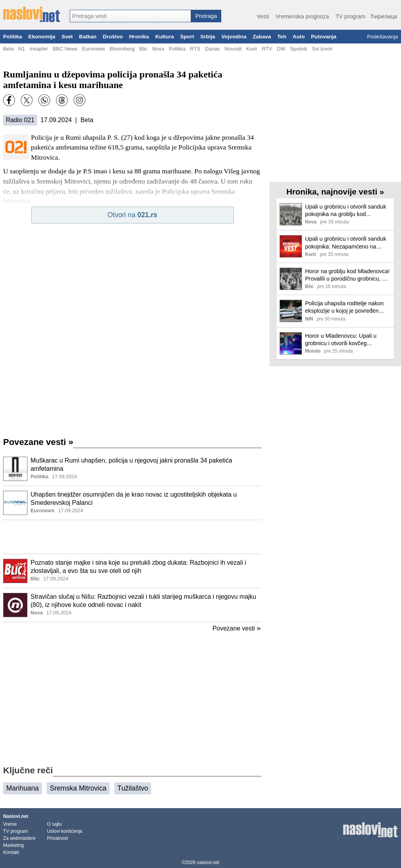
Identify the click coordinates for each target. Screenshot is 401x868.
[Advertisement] (132, 537)
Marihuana (23, 788)
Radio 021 (20, 120)
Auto (299, 37)
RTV (267, 49)
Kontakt (11, 852)
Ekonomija (42, 37)
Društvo (113, 37)
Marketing (14, 845)
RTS (195, 49)
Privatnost (57, 838)
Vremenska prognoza (302, 16)
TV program (350, 16)
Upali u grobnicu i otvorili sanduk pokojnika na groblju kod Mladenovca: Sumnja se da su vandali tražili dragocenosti (346, 211)
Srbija (208, 37)
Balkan (88, 37)
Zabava (262, 37)
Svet (67, 37)
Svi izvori (322, 49)
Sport (187, 37)
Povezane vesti (38, 442)
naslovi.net (208, 863)
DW (281, 49)
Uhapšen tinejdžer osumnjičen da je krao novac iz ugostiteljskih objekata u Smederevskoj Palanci (134, 499)
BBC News (65, 49)
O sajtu (54, 824)
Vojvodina (234, 37)
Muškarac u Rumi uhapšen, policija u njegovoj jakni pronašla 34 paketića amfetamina (131, 465)
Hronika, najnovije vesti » (335, 192)
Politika (13, 37)
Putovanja (324, 37)
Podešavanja (382, 37)
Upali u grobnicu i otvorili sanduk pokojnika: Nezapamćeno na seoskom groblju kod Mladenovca (347, 243)
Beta (8, 49)
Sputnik (299, 49)
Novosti (233, 49)
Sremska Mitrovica (78, 788)
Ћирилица (384, 16)
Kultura (164, 37)
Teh (282, 37)
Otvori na (132, 215)
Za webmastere (19, 838)
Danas (212, 49)
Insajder (39, 49)
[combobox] (130, 16)
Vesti (263, 16)
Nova (158, 49)
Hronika (139, 37)
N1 (22, 49)
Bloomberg (122, 49)
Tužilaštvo (133, 788)
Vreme (10, 824)
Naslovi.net (16, 816)
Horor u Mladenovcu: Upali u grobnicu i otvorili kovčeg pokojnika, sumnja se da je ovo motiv (344, 340)
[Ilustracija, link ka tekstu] (15, 470)
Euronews (94, 49)
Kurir (252, 49)
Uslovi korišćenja (65, 831)
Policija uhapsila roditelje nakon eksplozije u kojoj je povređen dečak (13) (344, 307)
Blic (143, 49)
